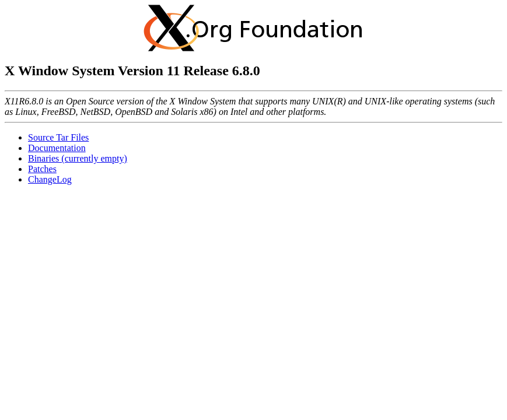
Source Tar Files (58, 137)
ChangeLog (50, 179)
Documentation (57, 148)
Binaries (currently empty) (78, 158)
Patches (42, 169)
